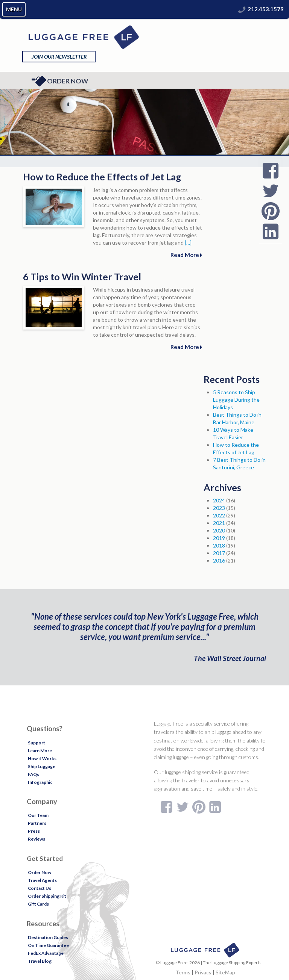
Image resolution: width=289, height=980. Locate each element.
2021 (219, 523)
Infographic (40, 782)
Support (37, 743)
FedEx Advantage (46, 953)
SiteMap (225, 972)
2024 (219, 500)
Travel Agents (42, 880)
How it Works (42, 758)
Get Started (45, 858)
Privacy (203, 972)
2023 (219, 508)
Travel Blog (40, 961)
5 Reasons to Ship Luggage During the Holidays (236, 400)
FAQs (33, 774)
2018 (219, 545)
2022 (219, 515)
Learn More (40, 751)
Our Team (38, 815)
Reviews (37, 839)
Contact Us (40, 888)
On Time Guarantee (48, 945)
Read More (186, 255)
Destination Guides (48, 937)
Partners (37, 823)
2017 (219, 553)
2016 (219, 560)
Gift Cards (38, 904)
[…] (188, 243)
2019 (219, 538)
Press (34, 831)
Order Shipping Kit (47, 896)
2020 (219, 530)
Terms (183, 972)
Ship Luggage (42, 766)
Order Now (60, 81)
